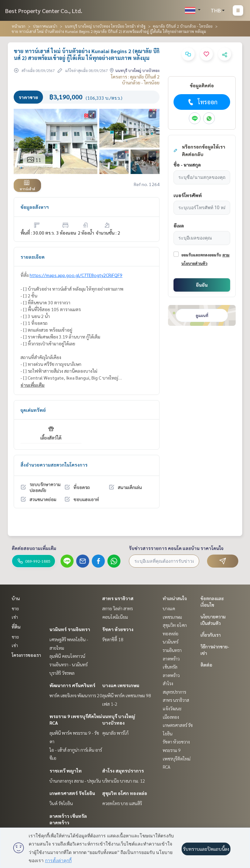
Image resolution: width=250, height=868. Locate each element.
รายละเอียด (33, 257)
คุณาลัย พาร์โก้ (115, 733)
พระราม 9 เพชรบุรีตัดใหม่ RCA (177, 758)
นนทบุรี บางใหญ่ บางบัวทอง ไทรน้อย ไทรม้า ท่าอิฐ (105, 26)
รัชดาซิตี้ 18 (113, 639)
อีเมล (179, 225)
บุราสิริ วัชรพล (62, 673)
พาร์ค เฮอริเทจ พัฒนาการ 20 (76, 695)
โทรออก (202, 102)
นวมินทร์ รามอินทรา (70, 629)
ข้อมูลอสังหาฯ (35, 207)
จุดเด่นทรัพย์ (33, 410)
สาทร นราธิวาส (118, 598)
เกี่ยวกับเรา (211, 635)
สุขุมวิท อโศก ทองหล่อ (125, 793)
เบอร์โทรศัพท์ (188, 195)
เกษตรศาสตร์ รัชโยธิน (72, 793)
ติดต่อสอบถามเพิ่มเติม (34, 548)
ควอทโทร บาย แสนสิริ (122, 803)
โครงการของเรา (26, 655)
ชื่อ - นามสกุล (187, 165)
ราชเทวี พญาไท (66, 771)
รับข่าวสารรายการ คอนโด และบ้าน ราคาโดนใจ (176, 548)
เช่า (15, 617)
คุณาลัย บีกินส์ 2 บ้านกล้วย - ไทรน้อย (183, 26)
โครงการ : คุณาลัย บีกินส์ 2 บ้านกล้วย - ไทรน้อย (135, 80)
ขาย (15, 608)
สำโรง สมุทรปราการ (123, 771)
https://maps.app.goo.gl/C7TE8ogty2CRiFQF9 (76, 275)
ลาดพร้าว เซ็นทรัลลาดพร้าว (171, 667)
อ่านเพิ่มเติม (33, 385)
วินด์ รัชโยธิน (61, 803)
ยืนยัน (202, 285)
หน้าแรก (19, 26)
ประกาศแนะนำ (45, 26)
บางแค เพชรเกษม (121, 685)
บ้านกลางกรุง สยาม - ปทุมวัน (75, 781)
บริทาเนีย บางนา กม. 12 (124, 781)
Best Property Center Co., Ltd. (44, 11)
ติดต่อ (206, 665)
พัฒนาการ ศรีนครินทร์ (72, 685)
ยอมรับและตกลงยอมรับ (201, 255)
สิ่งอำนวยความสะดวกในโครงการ (54, 465)
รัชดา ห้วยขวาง (118, 629)
